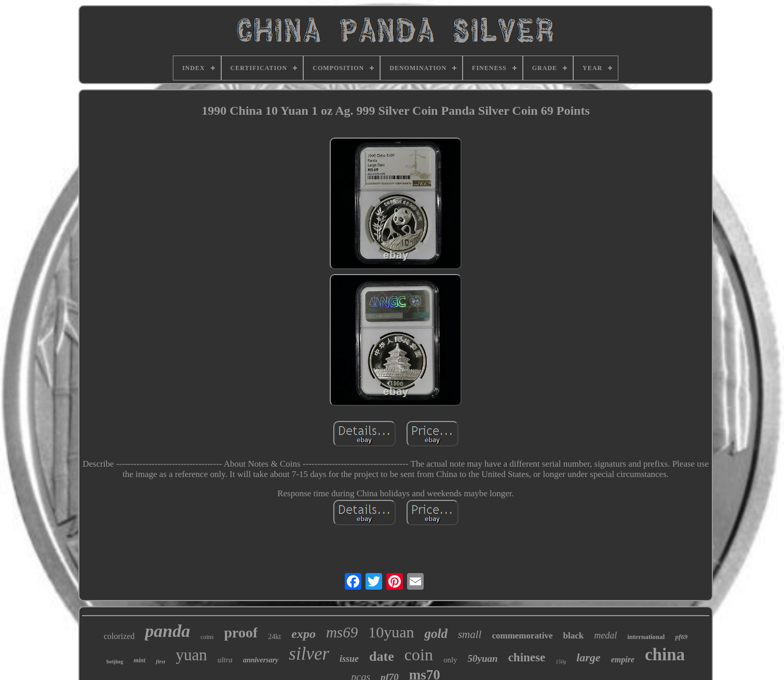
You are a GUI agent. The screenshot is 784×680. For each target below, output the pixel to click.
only (450, 660)
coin (419, 655)
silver (309, 654)
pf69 (681, 637)
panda (167, 631)
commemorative (522, 636)
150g (561, 662)
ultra (225, 660)
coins (207, 637)
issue (349, 659)
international (646, 637)
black (574, 636)
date (382, 656)
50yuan (483, 658)
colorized (119, 636)
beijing (115, 661)
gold (436, 634)
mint (139, 660)
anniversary (261, 660)
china (665, 655)
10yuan (391, 632)
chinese (527, 657)
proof (241, 633)
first (160, 661)
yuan (191, 655)
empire (623, 659)
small (470, 634)
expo (303, 634)
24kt (274, 637)
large (588, 657)
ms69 (342, 632)
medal (605, 635)
